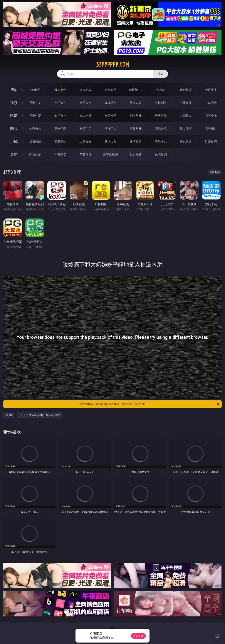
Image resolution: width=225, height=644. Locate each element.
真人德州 (60, 90)
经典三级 (161, 116)
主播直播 (186, 103)
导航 (14, 154)
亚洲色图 (60, 129)
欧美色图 (85, 129)
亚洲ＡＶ (35, 103)
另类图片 (211, 129)
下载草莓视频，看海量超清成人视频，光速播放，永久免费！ (149, 404)
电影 (14, 116)
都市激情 (35, 142)
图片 (14, 128)
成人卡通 (85, 116)
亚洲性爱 (35, 116)
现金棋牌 (186, 90)
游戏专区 (110, 90)
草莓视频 (85, 154)
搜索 (161, 74)
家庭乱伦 (60, 142)
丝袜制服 (161, 103)
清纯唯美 (161, 129)
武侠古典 (110, 142)
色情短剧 (161, 154)
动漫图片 (110, 129)
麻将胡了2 (136, 90)
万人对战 (85, 90)
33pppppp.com (113, 64)
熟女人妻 (136, 103)
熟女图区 (186, 129)
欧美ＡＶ (85, 103)
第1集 (9, 415)
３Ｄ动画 (110, 103)
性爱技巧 (211, 142)
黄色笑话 (186, 142)
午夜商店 (60, 154)
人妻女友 (85, 142)
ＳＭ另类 (211, 103)
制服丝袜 (136, 116)
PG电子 (35, 90)
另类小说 (161, 142)
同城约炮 (35, 154)
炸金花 (161, 90)
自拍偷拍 (60, 103)
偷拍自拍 (60, 116)
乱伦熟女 (186, 116)
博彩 (14, 90)
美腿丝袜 (136, 129)
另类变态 (211, 116)
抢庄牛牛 (211, 90)
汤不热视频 (110, 154)
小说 (14, 141)
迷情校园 (136, 142)
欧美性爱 (110, 116)
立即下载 (138, 636)
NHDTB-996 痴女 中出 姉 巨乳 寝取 (40, 415)
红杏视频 (136, 154)
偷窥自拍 (35, 129)
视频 (14, 103)
